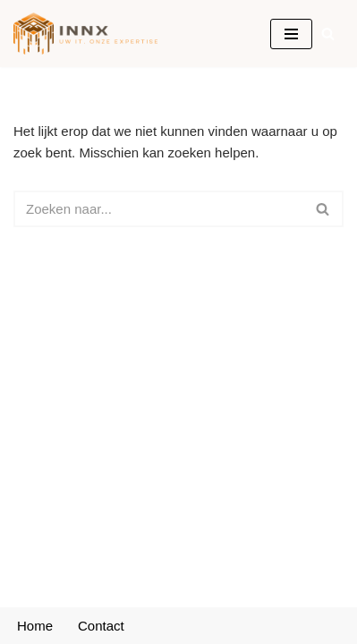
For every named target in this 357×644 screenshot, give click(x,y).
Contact (101, 626)
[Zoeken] (328, 34)
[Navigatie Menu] (291, 34)
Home (35, 626)
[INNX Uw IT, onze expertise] (90, 34)
